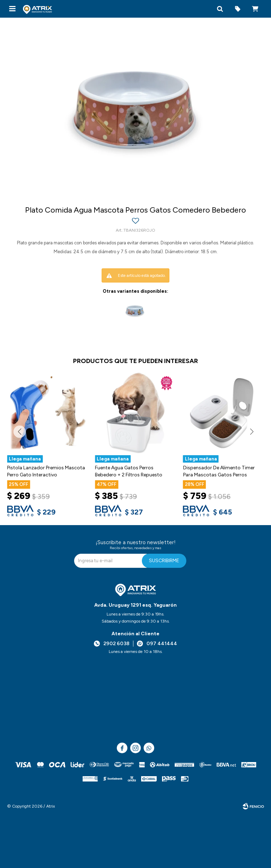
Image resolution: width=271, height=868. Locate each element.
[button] (220, 9)
